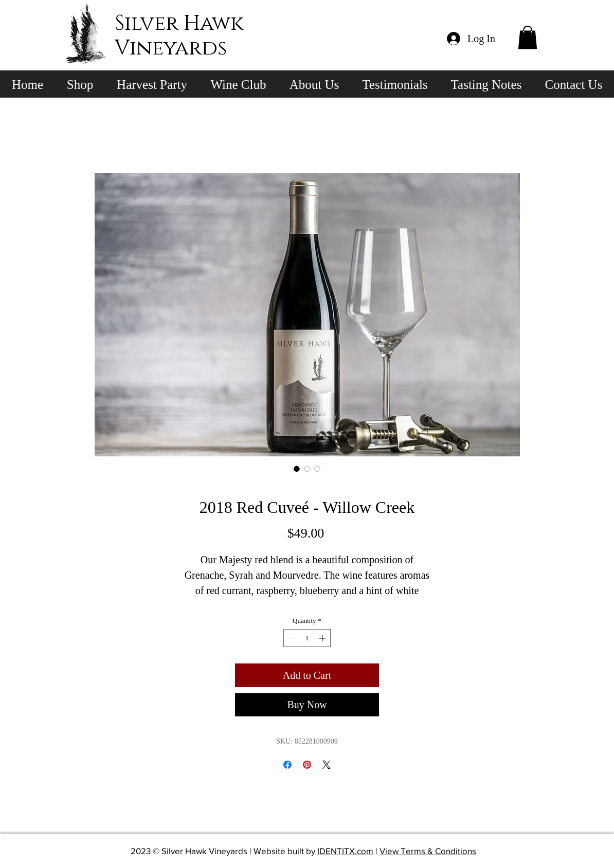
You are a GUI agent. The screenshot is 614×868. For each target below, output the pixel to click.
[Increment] (323, 638)
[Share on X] (327, 765)
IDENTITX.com (345, 851)
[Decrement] (291, 638)
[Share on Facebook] (287, 765)
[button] (528, 37)
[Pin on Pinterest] (307, 765)
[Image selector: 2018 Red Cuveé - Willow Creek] (297, 469)
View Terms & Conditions (428, 851)
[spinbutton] (307, 638)
